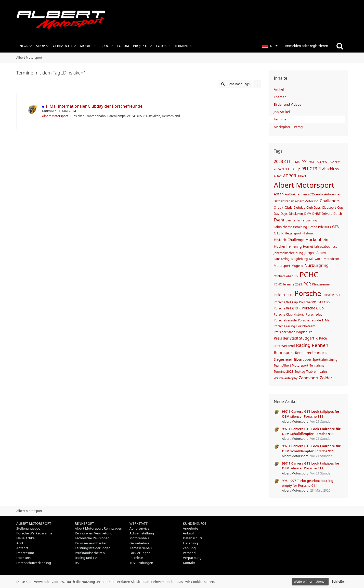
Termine (280, 119)
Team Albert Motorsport (291, 365)
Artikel (279, 89)
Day (277, 214)
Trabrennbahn (317, 372)
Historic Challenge (289, 240)
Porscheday (314, 314)
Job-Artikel (282, 112)
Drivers (327, 214)
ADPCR (290, 176)
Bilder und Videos (287, 104)
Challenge (329, 201)
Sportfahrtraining (325, 360)
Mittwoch (316, 259)
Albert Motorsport (55, 116)
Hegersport (293, 233)
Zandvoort (309, 378)
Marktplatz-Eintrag (288, 127)
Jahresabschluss (326, 247)
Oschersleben (284, 276)
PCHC (309, 274)
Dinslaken (296, 214)
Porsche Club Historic (289, 314)
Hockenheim (318, 240)
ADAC (278, 176)
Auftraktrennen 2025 (300, 194)
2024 (277, 169)
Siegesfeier (283, 359)
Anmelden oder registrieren (307, 46)
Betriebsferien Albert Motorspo (296, 201)
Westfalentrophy (286, 378)
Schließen (339, 581)
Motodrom (331, 259)
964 (312, 162)
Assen (279, 194)
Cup (340, 208)
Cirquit (279, 208)
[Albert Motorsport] (182, 20)
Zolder (326, 378)
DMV (308, 214)
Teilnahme (317, 365)
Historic (308, 233)
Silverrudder (302, 360)
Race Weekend (284, 346)
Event (279, 220)
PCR (307, 284)
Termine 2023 (284, 372)
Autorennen (333, 194)
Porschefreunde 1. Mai (314, 320)
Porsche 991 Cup (286, 302)
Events (290, 220)
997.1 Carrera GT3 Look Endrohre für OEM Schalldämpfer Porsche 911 (311, 431)
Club (289, 207)
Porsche (308, 293)
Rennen (320, 345)
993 (318, 162)
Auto (320, 194)
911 (288, 162)
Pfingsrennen (322, 284)
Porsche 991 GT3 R (287, 308)
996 (338, 162)
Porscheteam (306, 326)
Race (323, 338)
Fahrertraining (307, 220)
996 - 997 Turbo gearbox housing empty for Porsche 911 (308, 483)
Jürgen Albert (315, 253)
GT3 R (279, 233)
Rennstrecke (305, 353)
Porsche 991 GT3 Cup (314, 302)
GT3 (335, 227)
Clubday (299, 208)
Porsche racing (284, 326)
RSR (325, 353)
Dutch (338, 214)
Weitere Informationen (310, 581)
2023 (278, 161)
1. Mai (296, 162)
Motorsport (282, 266)
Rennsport (284, 353)
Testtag (300, 372)
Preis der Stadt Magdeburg (293, 332)
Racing (303, 345)
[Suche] (340, 46)
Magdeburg (299, 259)
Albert (302, 176)
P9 (296, 276)
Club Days (314, 208)
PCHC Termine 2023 (288, 284)
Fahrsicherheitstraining (290, 227)
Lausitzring (282, 259)
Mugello (297, 266)
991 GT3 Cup (291, 169)
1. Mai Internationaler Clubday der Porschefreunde (94, 106)
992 (331, 162)
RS (319, 353)
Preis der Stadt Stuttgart (294, 338)
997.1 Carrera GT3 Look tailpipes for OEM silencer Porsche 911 (311, 414)
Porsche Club (313, 308)
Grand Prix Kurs (320, 227)
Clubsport (329, 208)
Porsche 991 (331, 295)
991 (305, 162)
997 (325, 162)
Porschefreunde (285, 320)
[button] (270, 46)
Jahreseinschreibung (288, 253)
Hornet (308, 247)
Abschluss (330, 169)
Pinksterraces (283, 295)
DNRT (316, 214)
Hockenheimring (288, 246)
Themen (280, 97)
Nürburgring (316, 265)
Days (284, 214)
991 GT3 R (311, 169)
